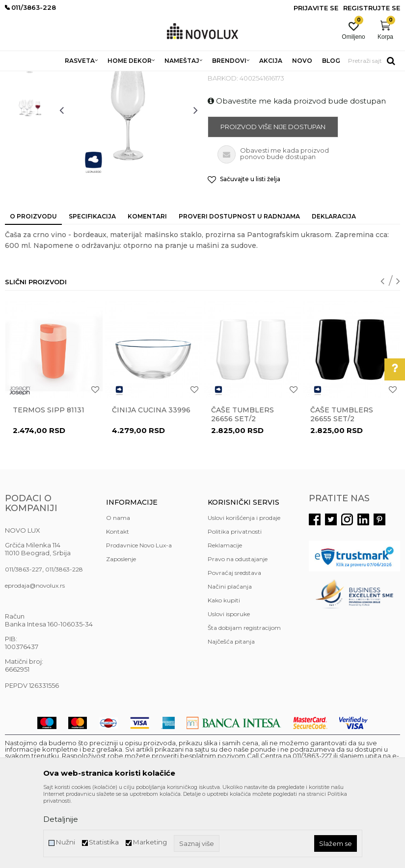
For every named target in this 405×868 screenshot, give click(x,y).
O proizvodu (33, 287)
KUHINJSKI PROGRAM (161, 77)
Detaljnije (61, 819)
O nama (118, 589)
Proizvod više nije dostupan (273, 198)
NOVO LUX (21, 77)
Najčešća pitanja (231, 713)
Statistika (104, 842)
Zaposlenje (121, 630)
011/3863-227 (24, 640)
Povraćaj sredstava (234, 644)
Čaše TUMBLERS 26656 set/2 (243, 486)
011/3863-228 (64, 640)
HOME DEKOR (100, 77)
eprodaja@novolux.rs (35, 657)
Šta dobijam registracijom (244, 699)
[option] (30, 134)
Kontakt (118, 603)
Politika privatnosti (235, 603)
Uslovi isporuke (229, 685)
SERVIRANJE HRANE (230, 77)
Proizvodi (58, 77)
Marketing (150, 842)
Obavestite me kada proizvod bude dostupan (297, 172)
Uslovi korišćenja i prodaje (244, 589)
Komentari (147, 287)
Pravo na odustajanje (238, 630)
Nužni (65, 842)
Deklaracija (334, 287)
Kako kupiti (224, 671)
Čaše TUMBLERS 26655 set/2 (342, 486)
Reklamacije (225, 616)
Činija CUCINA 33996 (151, 481)
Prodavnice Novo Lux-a (139, 616)
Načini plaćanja (230, 658)
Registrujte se (372, 8)
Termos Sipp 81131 (49, 481)
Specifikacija (92, 287)
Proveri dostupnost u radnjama (239, 287)
